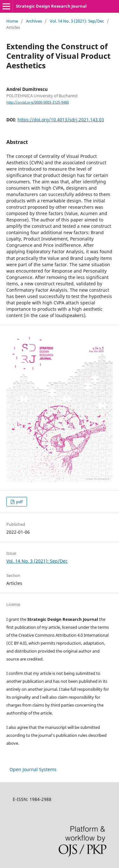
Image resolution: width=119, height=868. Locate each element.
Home (12, 21)
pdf (19, 502)
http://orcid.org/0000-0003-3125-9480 (38, 102)
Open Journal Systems (33, 769)
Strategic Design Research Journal (51, 6)
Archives (34, 21)
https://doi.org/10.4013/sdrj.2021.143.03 (61, 120)
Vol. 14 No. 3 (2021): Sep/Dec (77, 21)
